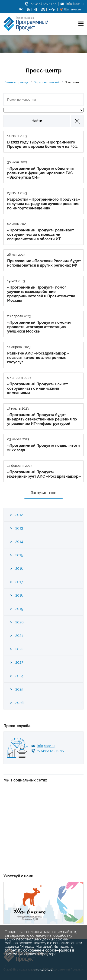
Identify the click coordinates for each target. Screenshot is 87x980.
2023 (19, 662)
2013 (19, 528)
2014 (19, 542)
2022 (19, 649)
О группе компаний (47, 82)
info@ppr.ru (75, 4)
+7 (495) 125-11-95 (44, 4)
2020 (19, 622)
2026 (19, 703)
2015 (19, 555)
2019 (19, 609)
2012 (19, 515)
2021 (19, 636)
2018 (19, 595)
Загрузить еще (44, 493)
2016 (19, 568)
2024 (19, 676)
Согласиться (44, 970)
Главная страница (17, 82)
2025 (19, 689)
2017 (19, 582)
